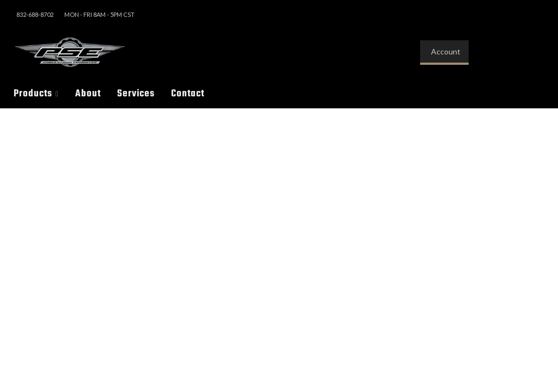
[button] (36, 94)
